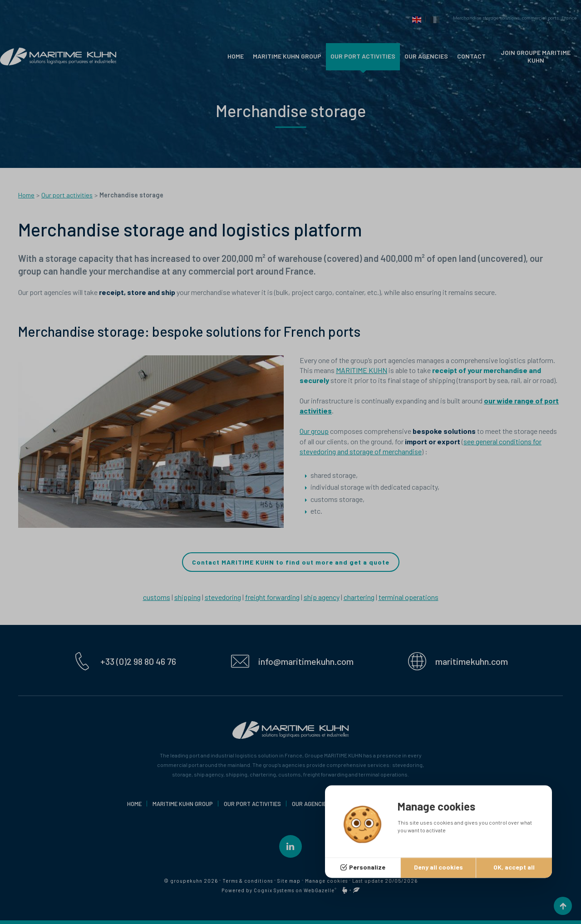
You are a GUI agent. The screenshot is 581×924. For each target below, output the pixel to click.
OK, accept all (514, 867)
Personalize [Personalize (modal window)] (367, 867)
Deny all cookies (438, 867)
